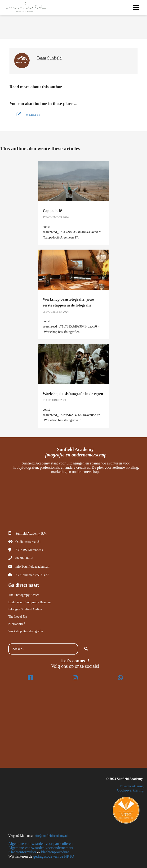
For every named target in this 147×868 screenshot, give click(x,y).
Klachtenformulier (22, 852)
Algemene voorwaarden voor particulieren (40, 844)
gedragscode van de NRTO (54, 856)
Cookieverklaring (130, 790)
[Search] (86, 649)
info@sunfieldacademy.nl (32, 567)
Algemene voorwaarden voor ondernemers (41, 848)
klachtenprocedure (55, 852)
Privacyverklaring (132, 786)
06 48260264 (24, 558)
